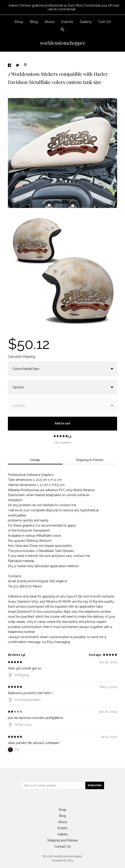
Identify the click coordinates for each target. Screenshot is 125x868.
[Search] (62, 30)
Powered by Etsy (63, 860)
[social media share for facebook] (10, 66)
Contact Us (62, 847)
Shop (19, 22)
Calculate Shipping (22, 357)
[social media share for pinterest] (25, 65)
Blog (34, 22)
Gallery (86, 22)
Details (35, 460)
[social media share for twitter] (18, 66)
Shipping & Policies (90, 460)
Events (67, 22)
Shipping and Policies (63, 840)
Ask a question (63, 443)
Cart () (105, 22)
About (50, 22)
